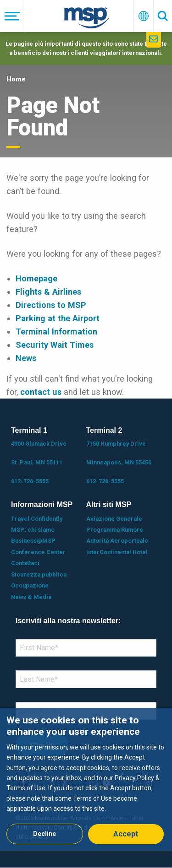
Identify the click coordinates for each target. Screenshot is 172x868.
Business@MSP (33, 541)
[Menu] (13, 16)
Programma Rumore (115, 530)
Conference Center (38, 552)
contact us (41, 392)
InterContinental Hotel (117, 552)
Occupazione (30, 585)
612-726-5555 (30, 481)
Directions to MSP (51, 305)
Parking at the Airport (58, 318)
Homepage (36, 278)
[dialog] (86, 779)
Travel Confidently (37, 519)
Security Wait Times (55, 345)
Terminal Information (56, 332)
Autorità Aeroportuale (117, 541)
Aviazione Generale (114, 519)
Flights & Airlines (48, 292)
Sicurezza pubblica (39, 574)
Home (16, 79)
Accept (126, 834)
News (26, 358)
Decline (44, 834)
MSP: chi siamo (33, 530)
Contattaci (25, 563)
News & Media (31, 597)
